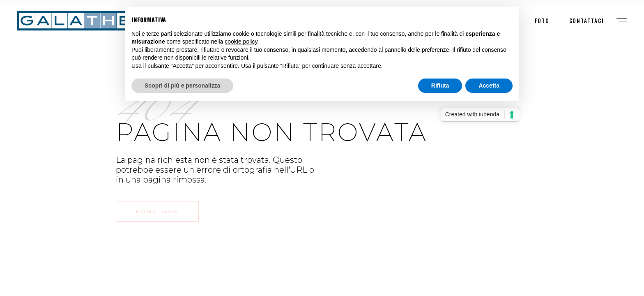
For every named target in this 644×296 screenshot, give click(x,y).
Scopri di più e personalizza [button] (182, 86)
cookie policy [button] (241, 42)
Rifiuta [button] (440, 86)
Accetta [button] (489, 86)
